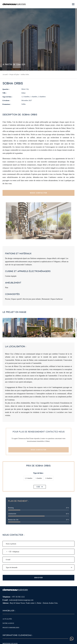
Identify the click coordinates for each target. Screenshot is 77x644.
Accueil (5, 74)
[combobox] (7, 552)
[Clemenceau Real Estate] (14, 4)
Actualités (7, 619)
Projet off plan (14, 74)
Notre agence (8, 623)
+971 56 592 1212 (18, 597)
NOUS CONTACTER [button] (39, 193)
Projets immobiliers (11, 628)
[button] (73, 4)
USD (38, 482)
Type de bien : (38, 475)
